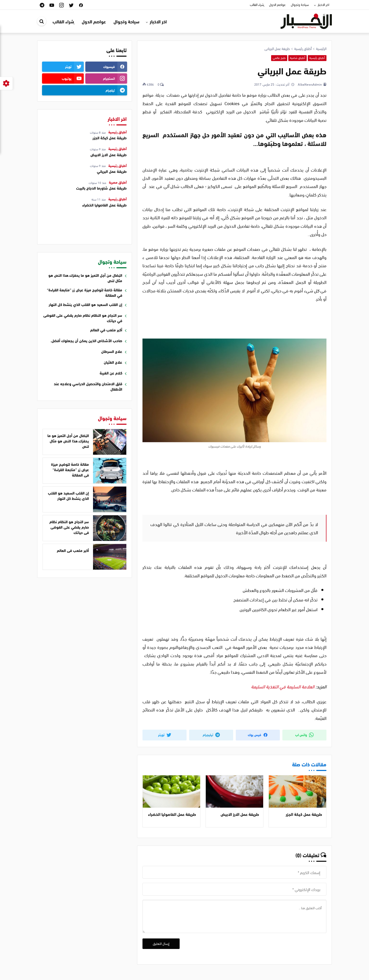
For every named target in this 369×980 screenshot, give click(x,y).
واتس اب (304, 735)
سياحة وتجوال (300, 4)
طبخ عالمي (279, 58)
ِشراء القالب (257, 4)
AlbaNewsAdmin (309, 84)
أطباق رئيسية (317, 58)
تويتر (165, 735)
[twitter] (71, 5)
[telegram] (42, 5)
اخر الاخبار (324, 4)
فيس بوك (258, 735)
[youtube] (52, 5)
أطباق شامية (298, 58)
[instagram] (61, 5)
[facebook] (81, 5)
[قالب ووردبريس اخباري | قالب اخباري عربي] (306, 20)
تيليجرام (211, 735)
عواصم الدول (277, 4)
